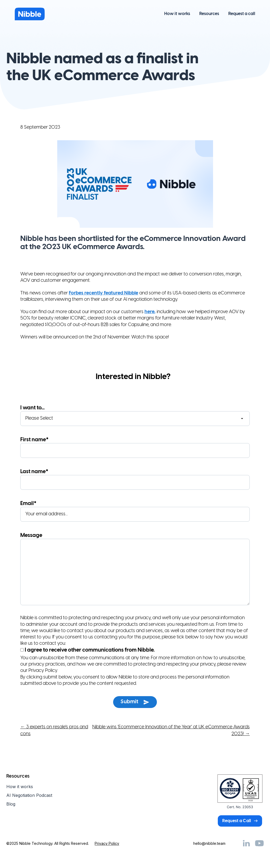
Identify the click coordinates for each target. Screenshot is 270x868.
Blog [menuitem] (11, 804)
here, (150, 312)
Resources (209, 14)
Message (135, 570)
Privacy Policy (107, 843)
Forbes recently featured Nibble (103, 293)
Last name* (135, 479)
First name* (135, 447)
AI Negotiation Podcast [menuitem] (29, 795)
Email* (135, 511)
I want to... (135, 416)
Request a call (242, 14)
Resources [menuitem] (18, 776)
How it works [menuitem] (20, 787)
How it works (177, 14)
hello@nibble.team (209, 843)
